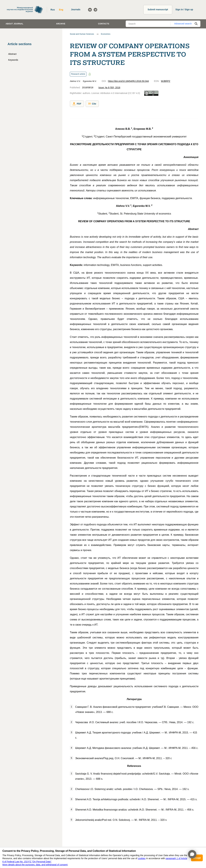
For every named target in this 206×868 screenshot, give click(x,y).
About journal (14, 24)
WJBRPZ (166, 81)
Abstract (12, 54)
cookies (142, 858)
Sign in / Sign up (184, 9)
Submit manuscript (158, 9)
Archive (61, 24)
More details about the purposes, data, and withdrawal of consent (35, 865)
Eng (61, 10)
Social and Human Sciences (82, 34)
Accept (197, 858)
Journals (76, 9)
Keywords (13, 60)
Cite (92, 104)
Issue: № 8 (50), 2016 (109, 88)
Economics (106, 34)
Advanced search (183, 24)
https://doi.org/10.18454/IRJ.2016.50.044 (128, 81)
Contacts (104, 24)
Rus (53, 10)
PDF (77, 104)
